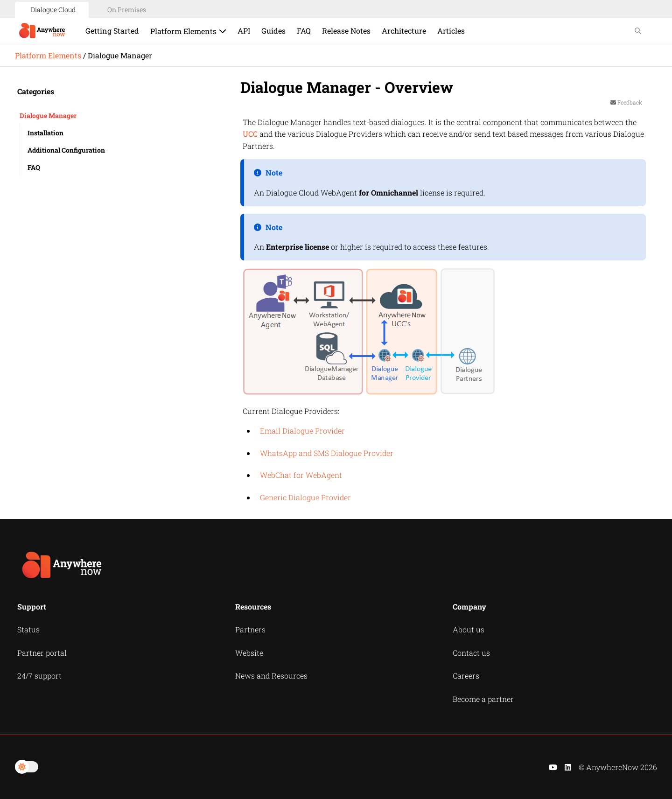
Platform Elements (48, 55)
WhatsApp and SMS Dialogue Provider (327, 453)
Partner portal (42, 653)
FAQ (34, 167)
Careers (466, 676)
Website (249, 653)
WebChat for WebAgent (301, 475)
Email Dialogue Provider (302, 431)
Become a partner (483, 699)
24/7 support (39, 676)
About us (469, 629)
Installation (45, 133)
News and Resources (271, 676)
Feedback (626, 102)
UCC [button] (250, 134)
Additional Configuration (66, 150)
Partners (250, 629)
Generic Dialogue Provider (305, 497)
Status (28, 629)
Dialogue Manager (48, 116)
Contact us (471, 653)
